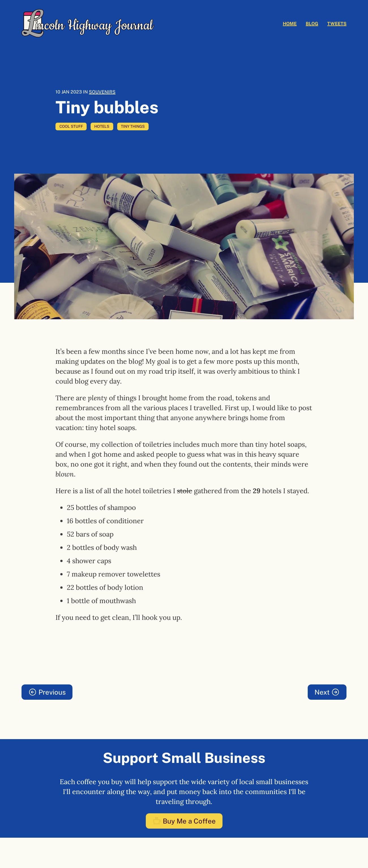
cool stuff (71, 126)
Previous (47, 692)
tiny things (133, 126)
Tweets (337, 24)
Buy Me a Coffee (184, 821)
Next (327, 692)
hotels (102, 126)
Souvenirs (102, 92)
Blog (312, 24)
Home (290, 24)
